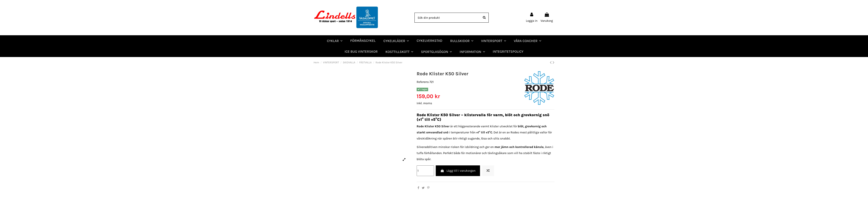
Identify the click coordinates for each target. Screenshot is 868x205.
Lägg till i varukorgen (458, 171)
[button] (528, 41)
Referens (423, 82)
